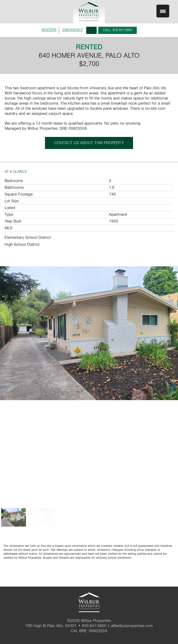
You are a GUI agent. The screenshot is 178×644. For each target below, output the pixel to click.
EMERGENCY (73, 30)
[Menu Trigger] (163, 11)
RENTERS (49, 30)
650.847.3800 (94, 626)
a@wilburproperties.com (132, 626)
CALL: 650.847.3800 (118, 30)
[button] (173, 386)
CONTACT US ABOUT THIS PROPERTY (89, 143)
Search (91, 30)
